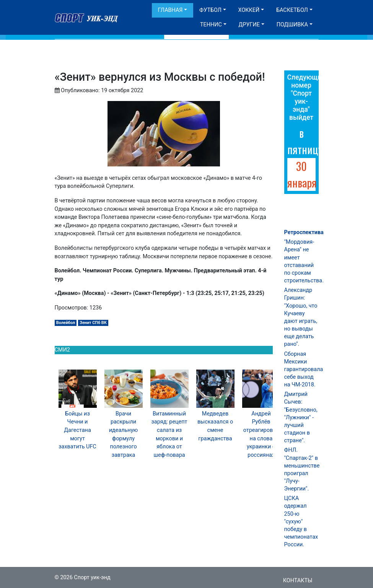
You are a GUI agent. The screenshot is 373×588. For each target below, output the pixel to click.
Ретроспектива (304, 232)
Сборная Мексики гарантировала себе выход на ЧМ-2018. (304, 370)
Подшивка (292, 25)
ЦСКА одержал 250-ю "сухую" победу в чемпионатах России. (301, 521)
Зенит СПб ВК (93, 323)
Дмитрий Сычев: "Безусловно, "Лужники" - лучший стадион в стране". (301, 417)
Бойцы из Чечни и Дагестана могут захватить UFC (77, 430)
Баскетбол (292, 10)
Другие (249, 25)
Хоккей (249, 10)
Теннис (211, 25)
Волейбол (66, 323)
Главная (170, 10)
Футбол (210, 10)
